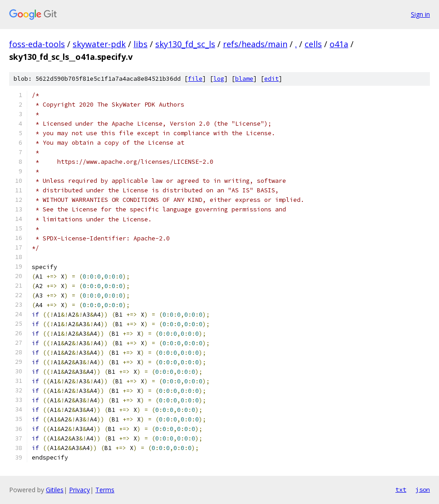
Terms (105, 490)
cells (313, 44)
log (219, 79)
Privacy (79, 490)
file (195, 79)
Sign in (420, 14)
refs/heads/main (255, 44)
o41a (339, 44)
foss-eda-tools (37, 44)
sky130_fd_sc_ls (185, 44)
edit (271, 79)
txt (401, 489)
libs (141, 44)
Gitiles (55, 490)
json (423, 489)
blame (244, 79)
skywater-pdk (99, 44)
